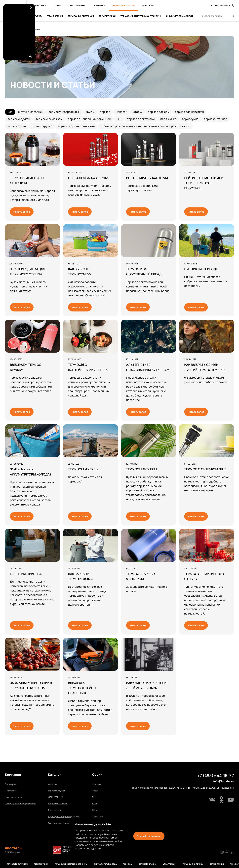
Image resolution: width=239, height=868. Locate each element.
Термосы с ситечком (58, 804)
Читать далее (22, 212)
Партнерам (99, 5)
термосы (52, 784)
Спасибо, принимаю (149, 836)
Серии (57, 5)
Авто (94, 804)
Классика (97, 784)
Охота (95, 810)
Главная (13, 29)
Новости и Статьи (124, 5)
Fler (94, 797)
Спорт (95, 791)
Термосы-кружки (56, 791)
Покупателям (77, 5)
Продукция (38, 5)
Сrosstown (97, 817)
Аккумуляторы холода (59, 823)
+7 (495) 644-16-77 (216, 776)
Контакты (148, 5)
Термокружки (55, 810)
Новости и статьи (14, 797)
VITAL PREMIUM (55, 797)
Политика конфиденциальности (20, 804)
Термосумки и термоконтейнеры (64, 817)
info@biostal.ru (224, 781)
